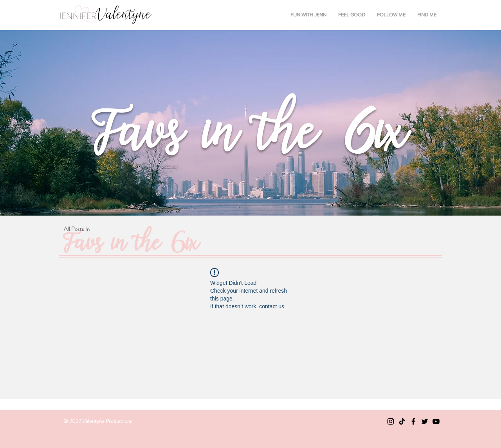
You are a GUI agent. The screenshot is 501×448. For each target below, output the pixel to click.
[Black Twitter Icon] (425, 421)
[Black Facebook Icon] (413, 421)
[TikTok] (402, 421)
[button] (308, 15)
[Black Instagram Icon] (391, 421)
